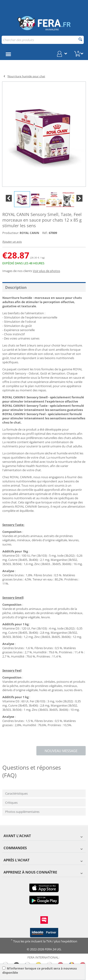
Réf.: (45, 233)
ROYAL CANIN (29, 233)
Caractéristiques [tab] (16, 793)
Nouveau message (61, 751)
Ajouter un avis (12, 242)
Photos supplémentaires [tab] (22, 812)
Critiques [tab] (11, 803)
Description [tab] (16, 287)
